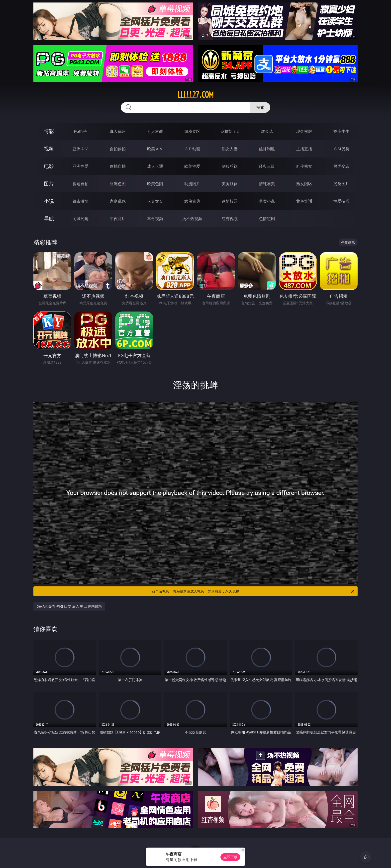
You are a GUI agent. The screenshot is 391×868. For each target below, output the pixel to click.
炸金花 (267, 131)
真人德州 (118, 131)
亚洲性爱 (81, 166)
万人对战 (155, 131)
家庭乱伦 (118, 201)
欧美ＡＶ (155, 149)
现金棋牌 (304, 131)
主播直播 (304, 149)
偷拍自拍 (118, 166)
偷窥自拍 (81, 184)
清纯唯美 (267, 184)
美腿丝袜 (230, 184)
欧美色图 (155, 184)
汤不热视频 (192, 219)
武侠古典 (192, 201)
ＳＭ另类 (341, 149)
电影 (49, 166)
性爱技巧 (341, 201)
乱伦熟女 (304, 166)
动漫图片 (192, 184)
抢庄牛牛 (341, 131)
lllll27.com (195, 95)
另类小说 (267, 201)
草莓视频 (155, 219)
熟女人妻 (230, 149)
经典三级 (267, 166)
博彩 (49, 131)
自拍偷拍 (118, 149)
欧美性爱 (192, 166)
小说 (49, 201)
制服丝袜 (230, 166)
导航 (49, 218)
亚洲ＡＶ (81, 149)
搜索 (260, 107)
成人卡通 (155, 166)
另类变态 (341, 166)
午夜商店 (118, 219)
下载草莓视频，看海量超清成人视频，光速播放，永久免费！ (252, 591)
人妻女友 (155, 201)
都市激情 (81, 201)
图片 (49, 184)
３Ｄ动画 (192, 149)
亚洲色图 (118, 184)
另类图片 (341, 184)
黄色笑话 (304, 201)
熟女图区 (304, 184)
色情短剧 (267, 219)
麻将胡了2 (230, 131)
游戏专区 (192, 131)
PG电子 (80, 131)
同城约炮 (81, 219)
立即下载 (230, 857)
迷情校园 (230, 201)
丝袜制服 (267, 149)
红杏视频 (230, 219)
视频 (49, 149)
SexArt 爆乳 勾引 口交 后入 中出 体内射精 (69, 606)
